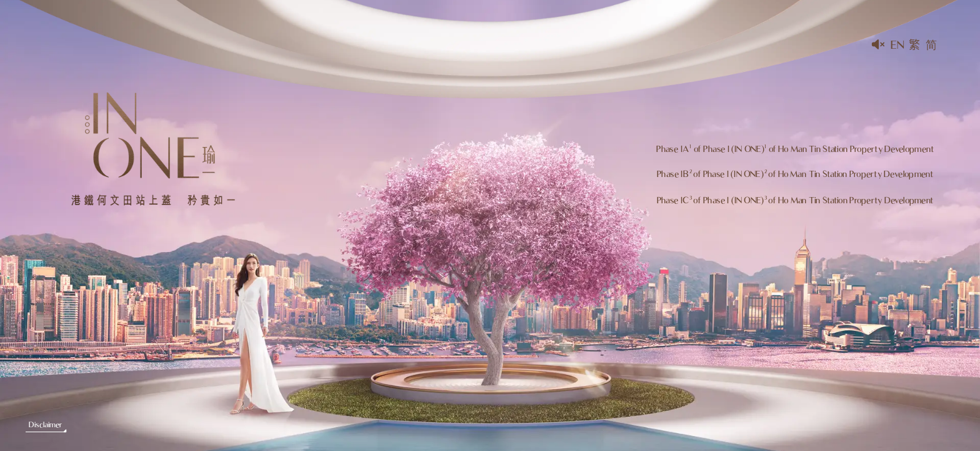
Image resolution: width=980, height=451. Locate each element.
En (897, 45)
